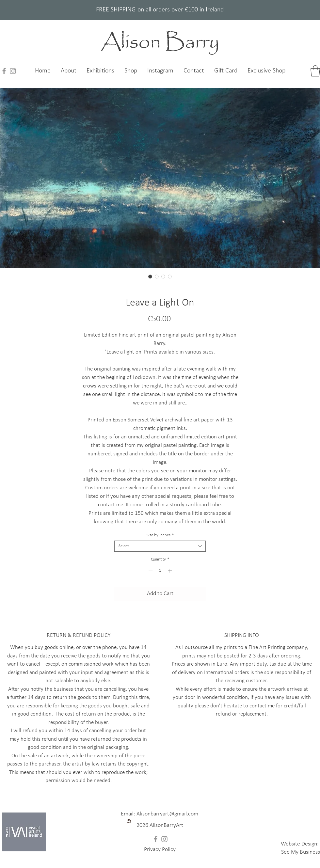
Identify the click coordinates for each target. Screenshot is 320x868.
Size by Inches (160, 535)
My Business (305, 852)
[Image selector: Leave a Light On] (150, 276)
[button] (160, 825)
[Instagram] (13, 71)
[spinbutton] (160, 571)
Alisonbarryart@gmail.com (167, 814)
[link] (315, 71)
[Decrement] (150, 571)
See (286, 852)
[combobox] (160, 546)
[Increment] (170, 571)
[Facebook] (4, 71)
